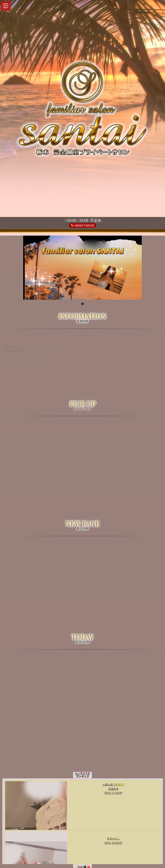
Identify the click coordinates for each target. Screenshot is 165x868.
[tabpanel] (83, 268)
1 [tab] (82, 304)
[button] (6, 6)
